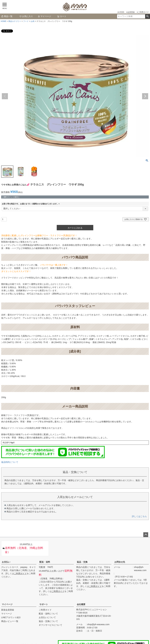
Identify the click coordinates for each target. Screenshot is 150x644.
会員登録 (131, 12)
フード (26, 21)
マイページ (44, 16)
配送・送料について (48, 614)
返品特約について (10, 462)
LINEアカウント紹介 (11, 617)
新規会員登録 (8, 610)
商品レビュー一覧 (10, 621)
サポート (44, 604)
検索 (147, 16)
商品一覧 (7, 16)
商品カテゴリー (15, 21)
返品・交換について (48, 621)
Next (145, 96)
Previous (5, 96)
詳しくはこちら (139, 516)
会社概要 (81, 604)
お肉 (33, 21)
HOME (3, 21)
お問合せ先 (120, 562)
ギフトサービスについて (51, 625)
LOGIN (121, 12)
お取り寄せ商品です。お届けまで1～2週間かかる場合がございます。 (31, 204)
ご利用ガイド (143, 12)
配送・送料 (45, 562)
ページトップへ (146, 535)
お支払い (6, 562)
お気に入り (26, 16)
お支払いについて (47, 617)
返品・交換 (82, 562)
